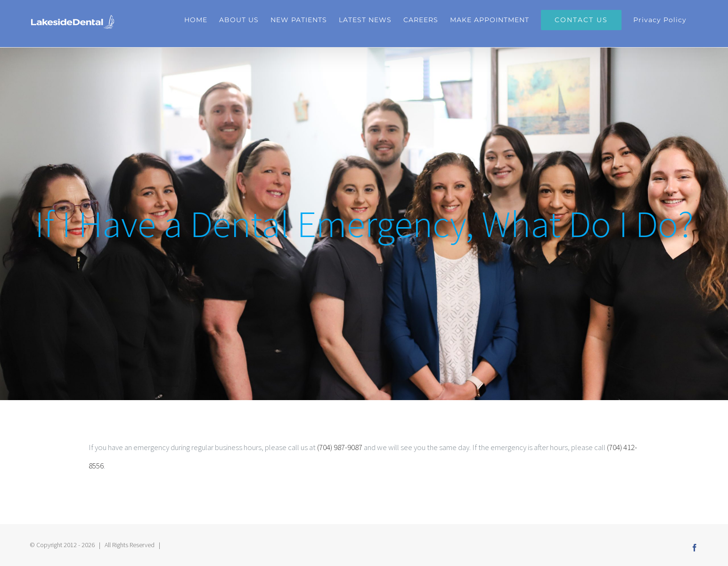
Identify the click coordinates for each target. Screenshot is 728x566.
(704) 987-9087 (340, 447)
